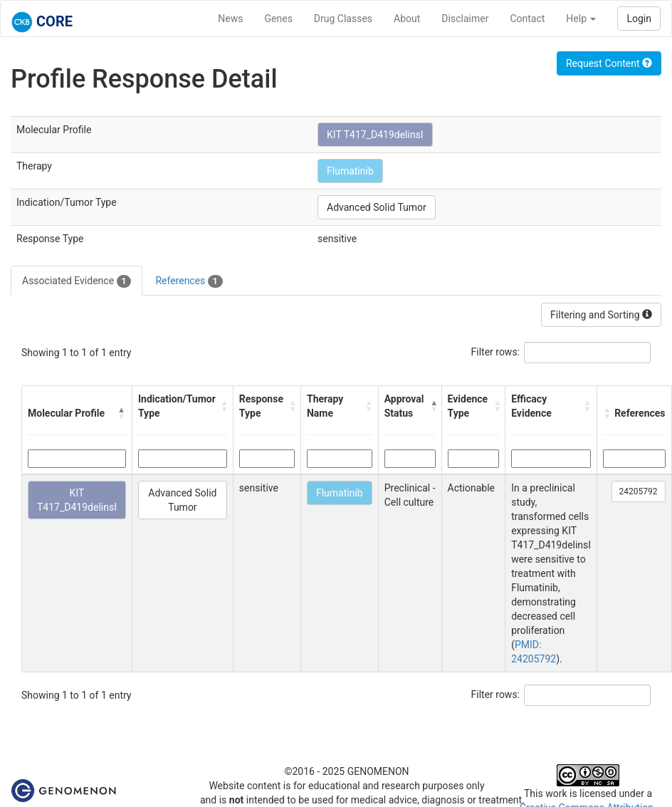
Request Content (609, 63)
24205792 (639, 491)
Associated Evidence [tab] (77, 281)
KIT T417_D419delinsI (375, 135)
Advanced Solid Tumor (377, 207)
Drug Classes (343, 19)
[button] (122, 413)
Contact (527, 19)
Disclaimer (465, 19)
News (230, 19)
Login (639, 19)
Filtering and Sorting (601, 315)
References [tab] (189, 281)
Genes (279, 19)
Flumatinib (350, 171)
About (407, 19)
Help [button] (581, 19)
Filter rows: (496, 352)
